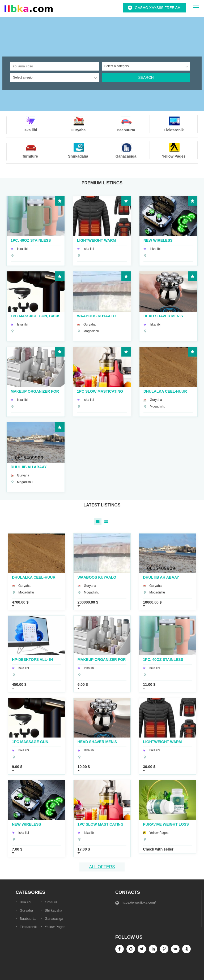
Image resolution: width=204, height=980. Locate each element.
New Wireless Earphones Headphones (158, 240)
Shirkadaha (53, 910)
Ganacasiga (54, 919)
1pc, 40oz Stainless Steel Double (31, 240)
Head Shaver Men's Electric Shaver (163, 316)
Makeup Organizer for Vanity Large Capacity (35, 391)
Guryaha (26, 910)
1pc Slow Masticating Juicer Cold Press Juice (100, 391)
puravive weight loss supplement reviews (166, 824)
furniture (51, 902)
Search (146, 77)
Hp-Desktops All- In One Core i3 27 (32, 659)
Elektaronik (28, 927)
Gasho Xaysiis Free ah (158, 8)
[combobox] (146, 66)
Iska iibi (25, 902)
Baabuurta (28, 919)
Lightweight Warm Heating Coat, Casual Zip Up (99, 240)
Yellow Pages (55, 927)
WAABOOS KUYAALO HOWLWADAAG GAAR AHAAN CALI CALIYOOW (99, 316)
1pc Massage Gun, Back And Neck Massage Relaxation (35, 316)
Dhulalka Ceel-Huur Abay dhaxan (165, 391)
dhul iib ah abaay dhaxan (29, 467)
